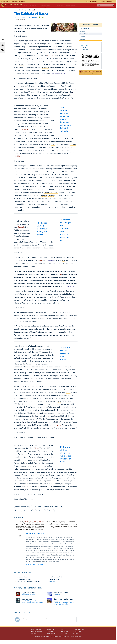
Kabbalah (51, 511)
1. (15, 521)
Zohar (68, 287)
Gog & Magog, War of (22, 507)
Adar (37, 448)
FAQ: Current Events (60, 592)
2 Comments (25, 596)
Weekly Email (50, 630)
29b (30, 521)
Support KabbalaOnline (79, 630)
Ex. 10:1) (32, 264)
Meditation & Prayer (58, 5)
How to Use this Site (36, 630)
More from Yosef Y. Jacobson (35, 564)
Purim (58, 425)
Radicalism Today (54, 579)
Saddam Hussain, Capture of (53, 507)
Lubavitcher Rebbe (25, 130)
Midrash (50, 56)
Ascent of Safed (77, 631)
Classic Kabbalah (71, 5)
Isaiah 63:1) (67, 326)
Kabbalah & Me (33, 5)
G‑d (60, 274)
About (86, 1)
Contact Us (76, 633)
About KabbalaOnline (37, 631)
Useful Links (64, 633)
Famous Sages (22, 1)
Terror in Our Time (28, 592)
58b (39, 521)
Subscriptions (93, 1)
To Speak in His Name (24, 579)
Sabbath (21, 227)
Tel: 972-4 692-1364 (76, 636)
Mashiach (18, 156)
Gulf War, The (40, 511)
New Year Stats (22, 577)
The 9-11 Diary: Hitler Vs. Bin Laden (29, 581)
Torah (39, 260)
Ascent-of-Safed (45, 636)
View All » (52, 581)
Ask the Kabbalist (6, 1)
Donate (101, 1)
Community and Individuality (24, 511)
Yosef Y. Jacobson (20, 20)
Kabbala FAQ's (51, 631)
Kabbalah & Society (45, 5)
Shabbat (26, 521)
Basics (25, 5)
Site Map (34, 633)
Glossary (14, 1)
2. (48, 521)
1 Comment (57, 594)
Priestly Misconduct (55, 577)
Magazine (63, 630)
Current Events (33, 10)
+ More (79, 5)
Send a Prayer (108, 1)
